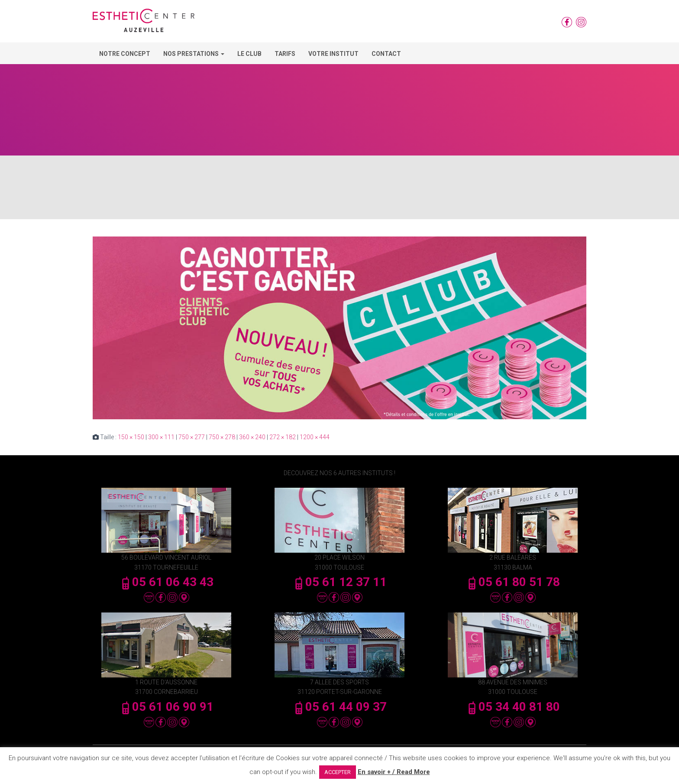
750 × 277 (192, 437)
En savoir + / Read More (394, 772)
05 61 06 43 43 (166, 582)
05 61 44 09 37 (339, 707)
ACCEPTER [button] (338, 772)
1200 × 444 (315, 437)
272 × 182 (283, 437)
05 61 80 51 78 (513, 582)
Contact (386, 54)
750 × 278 (222, 437)
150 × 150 (131, 437)
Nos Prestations (194, 54)
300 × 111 (161, 437)
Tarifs (285, 54)
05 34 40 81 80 (513, 707)
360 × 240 (252, 437)
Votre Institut (333, 54)
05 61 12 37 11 (339, 582)
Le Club (249, 54)
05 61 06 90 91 (166, 707)
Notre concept (125, 54)
